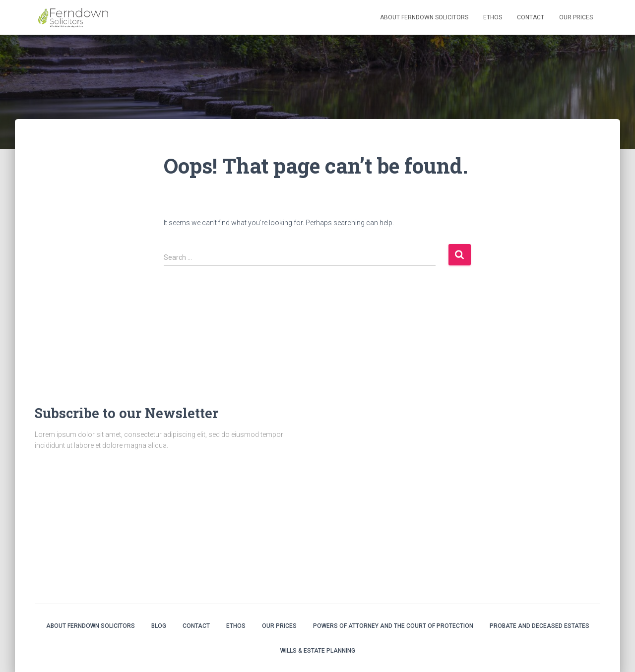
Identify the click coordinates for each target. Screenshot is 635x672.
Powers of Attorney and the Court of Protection (393, 626)
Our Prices (576, 17)
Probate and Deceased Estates (540, 626)
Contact (531, 17)
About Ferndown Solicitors (424, 17)
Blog (159, 626)
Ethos (493, 17)
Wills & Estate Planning (318, 651)
